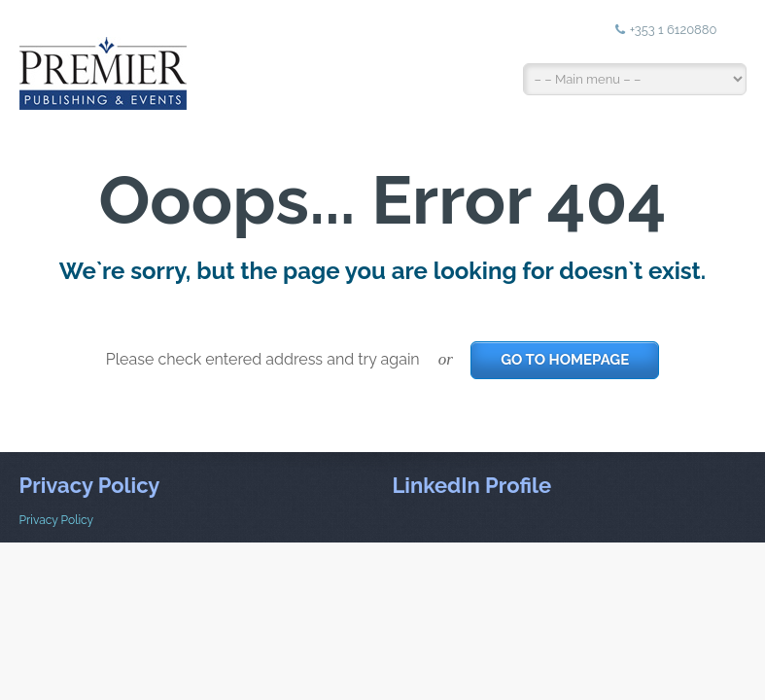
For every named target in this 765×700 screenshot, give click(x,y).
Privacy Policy (57, 520)
